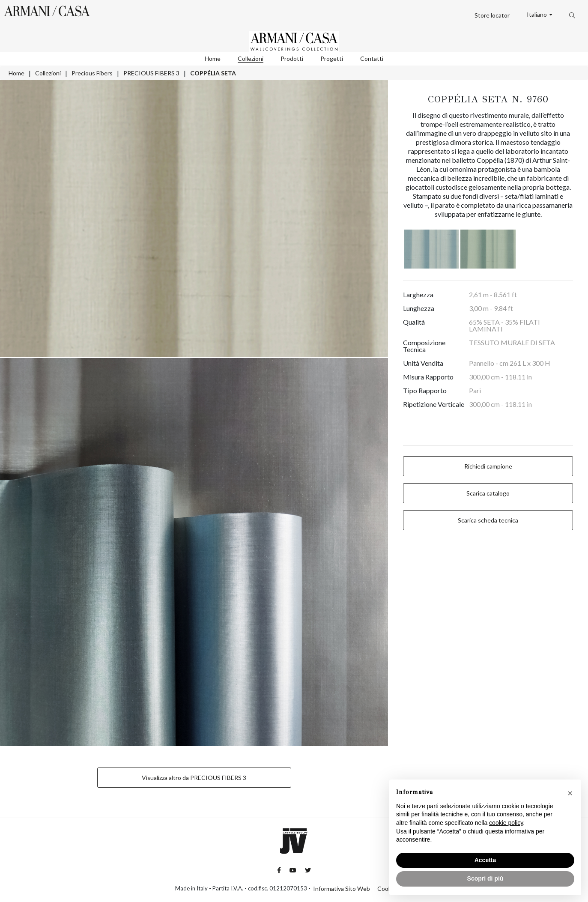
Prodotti (292, 58)
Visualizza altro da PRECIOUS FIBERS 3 (194, 778)
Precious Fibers (92, 73)
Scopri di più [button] (485, 878)
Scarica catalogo (488, 493)
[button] (570, 793)
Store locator (492, 15)
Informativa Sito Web (342, 889)
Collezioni (251, 58)
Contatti (372, 58)
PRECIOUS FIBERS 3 (151, 73)
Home (213, 58)
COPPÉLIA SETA (213, 73)
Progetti (332, 58)
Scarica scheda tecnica (488, 520)
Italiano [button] (537, 15)
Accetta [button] (485, 860)
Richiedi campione (488, 466)
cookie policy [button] (506, 823)
